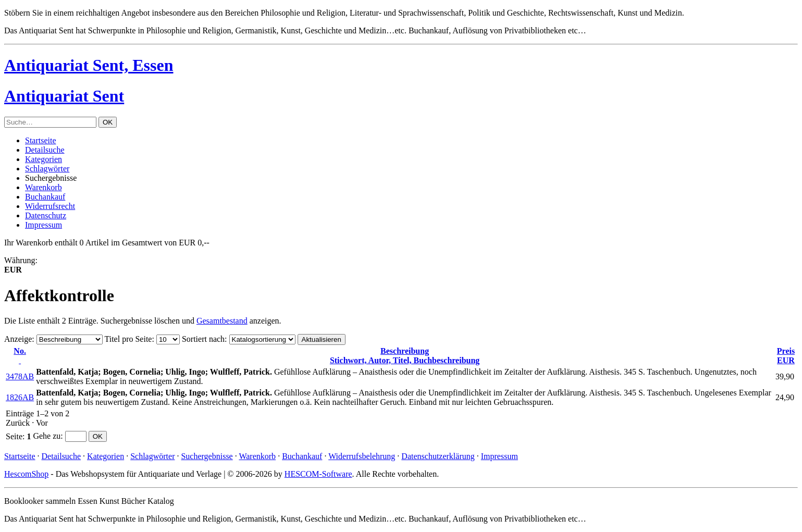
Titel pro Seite (128, 339)
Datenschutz (46, 215)
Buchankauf (45, 197)
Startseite (41, 140)
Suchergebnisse (207, 456)
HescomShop (26, 474)
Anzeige (18, 339)
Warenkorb (44, 187)
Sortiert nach (203, 339)
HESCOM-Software (318, 474)
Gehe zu (47, 436)
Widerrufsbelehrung (362, 456)
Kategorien (44, 159)
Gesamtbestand (222, 321)
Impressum (44, 225)
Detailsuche (45, 150)
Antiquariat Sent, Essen (89, 65)
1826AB (20, 397)
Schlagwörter (47, 169)
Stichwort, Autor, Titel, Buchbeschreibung (405, 356)
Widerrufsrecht (50, 206)
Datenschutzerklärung (438, 456)
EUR (786, 356)
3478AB (20, 376)
